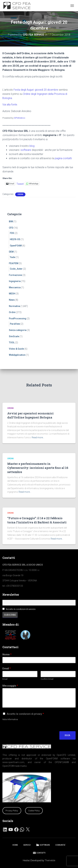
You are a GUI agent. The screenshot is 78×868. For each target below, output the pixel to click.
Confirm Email (47, 679)
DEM (11, 252)
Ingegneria (15, 281)
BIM (11, 221)
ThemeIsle (50, 860)
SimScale (14, 336)
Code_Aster (16, 269)
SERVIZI (27, 845)
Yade (13, 257)
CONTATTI (39, 853)
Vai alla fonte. (10, 105)
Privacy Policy (12, 811)
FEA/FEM (14, 263)
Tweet (20, 184)
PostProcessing (18, 319)
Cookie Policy (34, 811)
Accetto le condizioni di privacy (25, 714)
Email (7, 669)
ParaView (15, 324)
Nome (7, 655)
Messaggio (10, 686)
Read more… (38, 437)
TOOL (12, 343)
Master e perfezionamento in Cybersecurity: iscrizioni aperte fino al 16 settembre (38, 468)
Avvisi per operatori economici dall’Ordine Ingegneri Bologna (30, 415)
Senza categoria (18, 330)
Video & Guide (16, 349)
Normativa (14, 306)
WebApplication (17, 355)
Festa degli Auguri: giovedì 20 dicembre (36, 90)
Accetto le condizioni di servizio (21, 609)
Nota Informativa (10, 719)
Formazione (15, 275)
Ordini (20, 194)
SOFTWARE (43, 845)
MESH (12, 294)
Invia (67, 735)
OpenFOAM (16, 246)
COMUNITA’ (60, 845)
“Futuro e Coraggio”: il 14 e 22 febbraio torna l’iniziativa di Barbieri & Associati (37, 520)
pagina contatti (63, 158)
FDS (12, 233)
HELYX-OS (15, 239)
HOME (15, 845)
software (26, 150)
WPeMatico (19, 118)
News (12, 300)
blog (32, 146)
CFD (11, 228)
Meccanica (15, 287)
